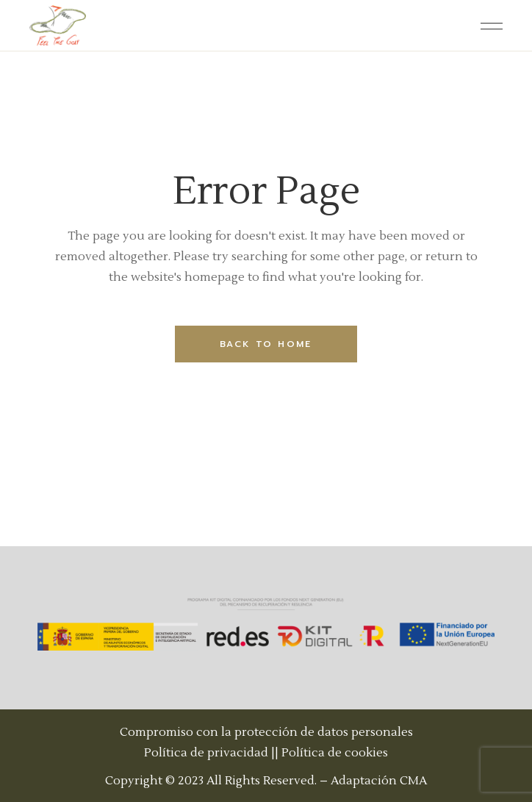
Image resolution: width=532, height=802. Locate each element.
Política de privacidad (206, 753)
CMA (413, 781)
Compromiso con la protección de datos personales (266, 732)
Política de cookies (335, 753)
